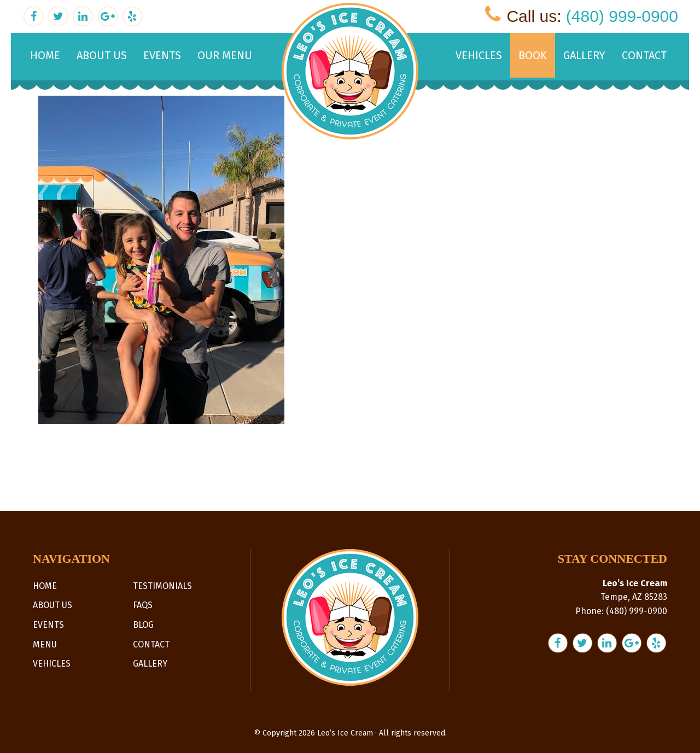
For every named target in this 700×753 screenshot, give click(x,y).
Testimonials (162, 586)
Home (45, 586)
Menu (45, 644)
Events (48, 625)
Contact (151, 644)
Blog (143, 625)
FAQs (143, 605)
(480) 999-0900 (622, 16)
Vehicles (52, 664)
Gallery (150, 664)
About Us (52, 605)
